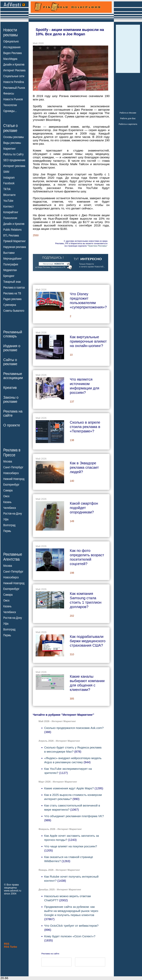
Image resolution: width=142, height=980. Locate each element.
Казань (7, 502)
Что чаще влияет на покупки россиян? (71, 846)
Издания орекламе (12, 348)
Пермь (7, 531)
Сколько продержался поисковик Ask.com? (74, 728)
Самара (8, 490)
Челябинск (10, 508)
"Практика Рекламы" (97, 246)
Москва (8, 461)
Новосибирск (11, 473)
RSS (7, 944)
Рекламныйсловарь (13, 334)
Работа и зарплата (128, 124)
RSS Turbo (11, 947)
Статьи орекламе (11, 128)
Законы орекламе (11, 399)
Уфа (6, 519)
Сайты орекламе (10, 362)
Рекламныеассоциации (13, 376)
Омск (6, 496)
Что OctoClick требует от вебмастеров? (71, 926)
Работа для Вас (128, 118)
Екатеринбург (11, 485)
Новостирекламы (11, 32)
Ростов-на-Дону (13, 514)
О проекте (12, 425)
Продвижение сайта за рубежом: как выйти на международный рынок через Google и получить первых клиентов (71, 911)
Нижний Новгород (14, 479)
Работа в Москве (128, 113)
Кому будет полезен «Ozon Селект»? (70, 936)
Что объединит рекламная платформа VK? (74, 816)
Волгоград (9, 525)
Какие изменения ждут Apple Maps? (69, 788)
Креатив (10, 388)
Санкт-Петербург (13, 467)
